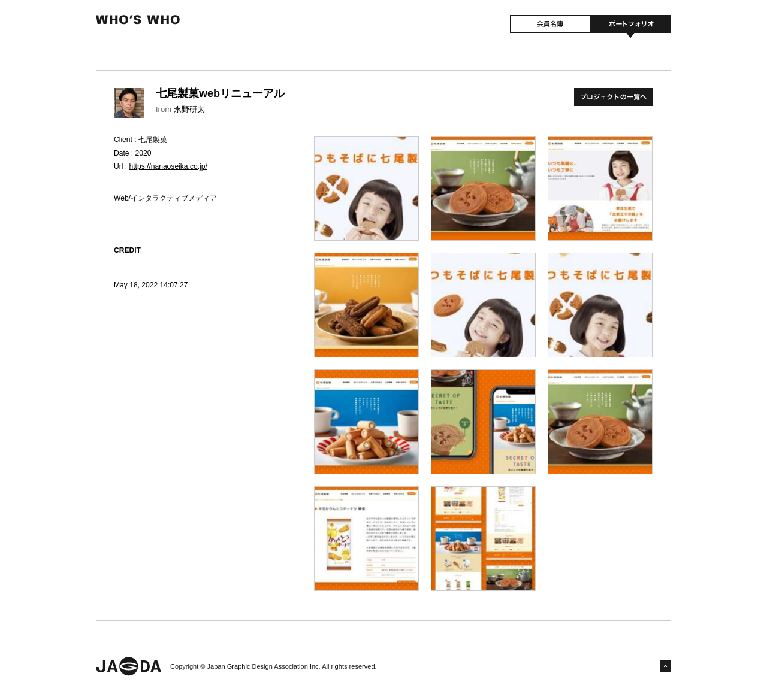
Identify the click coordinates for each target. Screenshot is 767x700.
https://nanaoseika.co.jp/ (168, 166)
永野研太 (189, 109)
